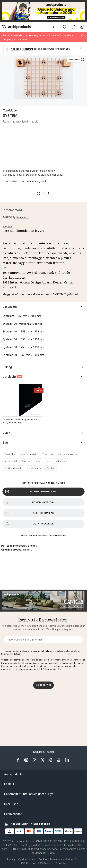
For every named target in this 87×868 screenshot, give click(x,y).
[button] (81, 48)
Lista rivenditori (30, 524)
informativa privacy (60, 660)
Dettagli (8, 367)
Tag (5, 443)
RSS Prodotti (45, 863)
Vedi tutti (51, 468)
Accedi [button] (15, 49)
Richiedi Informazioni (31, 492)
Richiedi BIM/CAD (30, 513)
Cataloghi (12, 377)
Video (7, 433)
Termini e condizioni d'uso (65, 859)
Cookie (43, 859)
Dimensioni (10, 307)
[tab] (43, 774)
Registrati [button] (27, 49)
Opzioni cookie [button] (27, 860)
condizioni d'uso (40, 660)
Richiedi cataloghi (30, 502)
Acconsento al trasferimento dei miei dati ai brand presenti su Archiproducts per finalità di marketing (41, 653)
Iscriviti (43, 685)
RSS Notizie (28, 863)
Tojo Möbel (10, 110)
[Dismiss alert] (82, 35)
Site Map (61, 863)
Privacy (11, 859)
